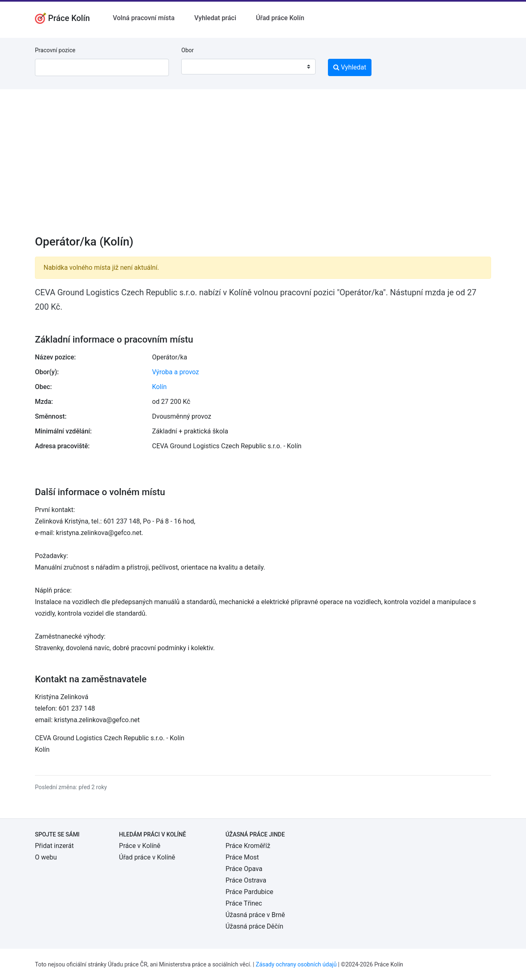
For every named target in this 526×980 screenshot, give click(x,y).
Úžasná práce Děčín (255, 926)
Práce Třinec (244, 903)
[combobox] (248, 67)
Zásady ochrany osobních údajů (296, 964)
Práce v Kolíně (140, 846)
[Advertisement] (263, 167)
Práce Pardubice (249, 892)
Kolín (159, 387)
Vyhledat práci (215, 18)
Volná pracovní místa (144, 18)
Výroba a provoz (175, 372)
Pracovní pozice (55, 50)
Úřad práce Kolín (280, 18)
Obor (187, 50)
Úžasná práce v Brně (255, 915)
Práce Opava (244, 869)
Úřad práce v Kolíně (147, 857)
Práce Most (242, 857)
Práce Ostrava (246, 880)
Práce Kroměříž (248, 846)
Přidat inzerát (54, 846)
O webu (46, 857)
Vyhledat (350, 67)
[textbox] (198, 67)
